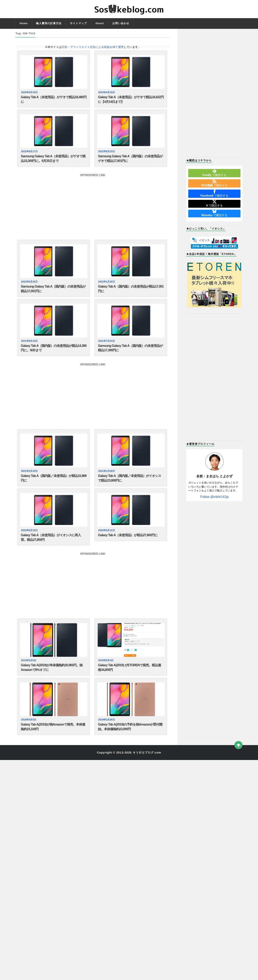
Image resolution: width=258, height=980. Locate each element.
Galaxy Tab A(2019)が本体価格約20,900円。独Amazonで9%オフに (52, 682)
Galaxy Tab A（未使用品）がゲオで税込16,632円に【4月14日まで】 (131, 101)
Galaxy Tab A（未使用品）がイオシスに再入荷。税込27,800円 (51, 550)
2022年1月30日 (107, 286)
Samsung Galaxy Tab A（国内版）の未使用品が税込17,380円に (130, 356)
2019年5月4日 (106, 674)
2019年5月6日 (29, 674)
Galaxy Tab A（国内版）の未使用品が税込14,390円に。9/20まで (54, 356)
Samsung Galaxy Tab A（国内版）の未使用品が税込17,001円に (53, 294)
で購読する (214, 173)
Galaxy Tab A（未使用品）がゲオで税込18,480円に (54, 101)
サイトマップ (78, 23)
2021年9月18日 (30, 348)
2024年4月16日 (30, 92)
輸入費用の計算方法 (49, 23)
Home (24, 23)
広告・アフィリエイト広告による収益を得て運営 (93, 47)
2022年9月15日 (107, 154)
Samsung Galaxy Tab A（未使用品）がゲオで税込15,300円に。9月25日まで (53, 162)
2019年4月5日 (29, 735)
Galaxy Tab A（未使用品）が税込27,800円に (128, 547)
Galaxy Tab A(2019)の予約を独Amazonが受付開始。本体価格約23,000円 (130, 744)
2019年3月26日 (107, 735)
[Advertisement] (93, 209)
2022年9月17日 (30, 154)
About (100, 23)
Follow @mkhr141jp (214, 497)
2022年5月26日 (30, 286)
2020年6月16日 (30, 542)
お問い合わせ (121, 23)
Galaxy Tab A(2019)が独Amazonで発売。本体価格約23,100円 (53, 744)
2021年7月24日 (107, 348)
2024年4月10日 (107, 92)
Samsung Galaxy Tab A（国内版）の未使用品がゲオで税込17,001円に (130, 162)
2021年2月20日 (30, 480)
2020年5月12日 (107, 542)
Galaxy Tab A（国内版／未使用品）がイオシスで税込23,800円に (130, 488)
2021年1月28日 (107, 480)
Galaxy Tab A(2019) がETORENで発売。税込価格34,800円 (129, 682)
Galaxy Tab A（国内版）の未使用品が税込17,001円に (131, 294)
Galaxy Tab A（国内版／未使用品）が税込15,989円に (54, 488)
